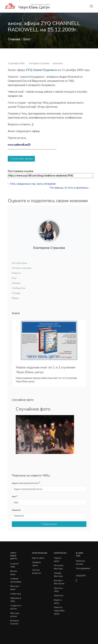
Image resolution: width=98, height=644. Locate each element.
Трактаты (59, 596)
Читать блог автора (21, 159)
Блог (27, 39)
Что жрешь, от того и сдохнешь (69, 188)
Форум (15, 298)
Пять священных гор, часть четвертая (32, 184)
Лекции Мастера (58, 575)
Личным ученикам (22, 268)
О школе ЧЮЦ (14, 565)
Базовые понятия (15, 622)
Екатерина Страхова (39, 63)
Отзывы (16, 293)
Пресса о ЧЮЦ (58, 590)
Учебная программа (16, 580)
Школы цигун (14, 573)
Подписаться (49, 524)
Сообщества (18, 288)
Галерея (16, 283)
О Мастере (16, 594)
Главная (14, 39)
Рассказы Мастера (59, 567)
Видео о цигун (58, 601)
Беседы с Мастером (59, 582)
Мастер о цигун (15, 588)
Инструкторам (19, 263)
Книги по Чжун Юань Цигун (59, 610)
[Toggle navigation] (91, 6)
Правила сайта (36, 564)
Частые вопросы (37, 571)
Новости (16, 273)
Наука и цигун (58, 559)
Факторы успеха (15, 615)
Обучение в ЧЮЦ (16, 600)
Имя (14, 497)
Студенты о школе (16, 607)
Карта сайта (38, 558)
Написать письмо (81, 562)
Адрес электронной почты (25, 483)
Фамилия (16, 510)
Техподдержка (83, 568)
